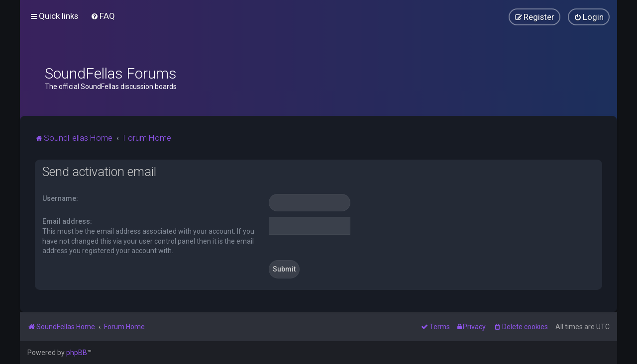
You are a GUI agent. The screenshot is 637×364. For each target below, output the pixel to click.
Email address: (67, 221)
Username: (60, 198)
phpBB (77, 353)
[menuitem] (103, 16)
